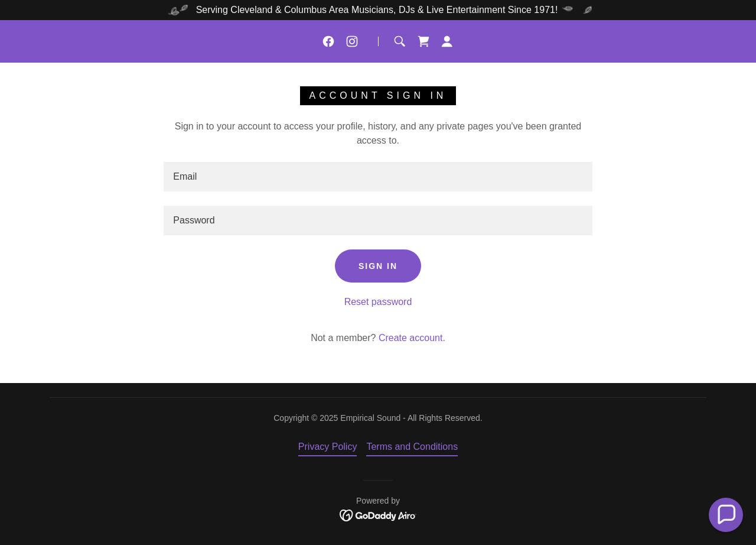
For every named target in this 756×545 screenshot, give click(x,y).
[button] (447, 41)
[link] (328, 41)
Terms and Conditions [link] (412, 447)
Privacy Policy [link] (328, 447)
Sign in (378, 266)
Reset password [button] (378, 302)
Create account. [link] (412, 338)
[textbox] (378, 177)
